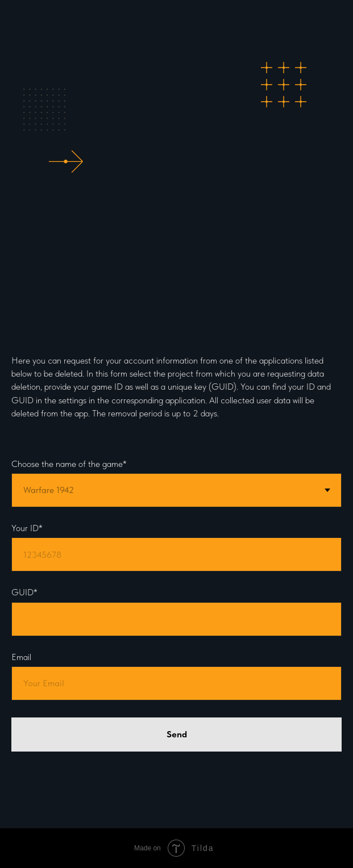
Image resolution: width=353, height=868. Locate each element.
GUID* (24, 592)
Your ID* (27, 528)
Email (21, 657)
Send (177, 734)
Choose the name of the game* (69, 464)
